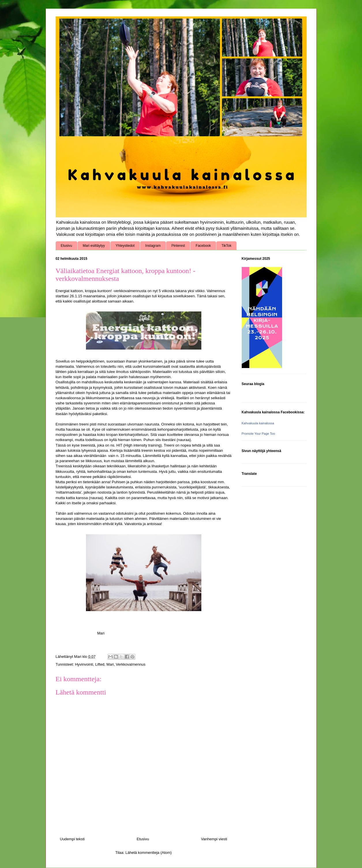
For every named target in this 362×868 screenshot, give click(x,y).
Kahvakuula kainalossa (258, 423)
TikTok (226, 246)
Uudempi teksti (72, 839)
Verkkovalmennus (131, 664)
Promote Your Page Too (258, 434)
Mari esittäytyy (94, 246)
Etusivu (66, 246)
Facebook (203, 246)
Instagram (153, 246)
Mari (110, 664)
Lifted (100, 664)
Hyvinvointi (84, 664)
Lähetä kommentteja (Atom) (149, 853)
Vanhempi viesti (214, 839)
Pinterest (178, 246)
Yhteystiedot (125, 246)
